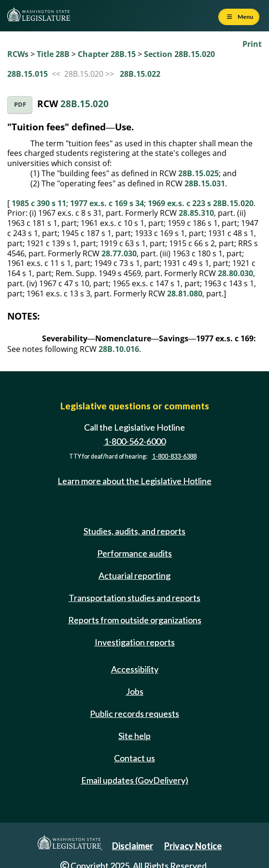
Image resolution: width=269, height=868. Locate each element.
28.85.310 (196, 213)
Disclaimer (133, 846)
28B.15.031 (205, 183)
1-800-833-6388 (174, 456)
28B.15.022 (140, 74)
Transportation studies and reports (134, 598)
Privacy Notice (193, 846)
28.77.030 (119, 253)
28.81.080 (185, 294)
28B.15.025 (198, 173)
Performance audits (134, 553)
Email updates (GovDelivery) (135, 780)
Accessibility (135, 669)
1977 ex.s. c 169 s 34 (107, 203)
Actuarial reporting (134, 575)
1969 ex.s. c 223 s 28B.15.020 (201, 203)
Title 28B (53, 54)
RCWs (18, 54)
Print (252, 44)
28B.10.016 (119, 349)
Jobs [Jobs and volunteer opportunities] (135, 691)
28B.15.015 (28, 74)
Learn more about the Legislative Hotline (134, 481)
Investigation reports (135, 642)
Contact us (134, 758)
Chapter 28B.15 (107, 54)
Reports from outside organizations (135, 620)
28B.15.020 (85, 104)
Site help (134, 736)
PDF (20, 105)
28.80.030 (235, 273)
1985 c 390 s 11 (39, 203)
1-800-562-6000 (135, 441)
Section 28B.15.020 (179, 54)
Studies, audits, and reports (134, 531)
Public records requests (134, 714)
